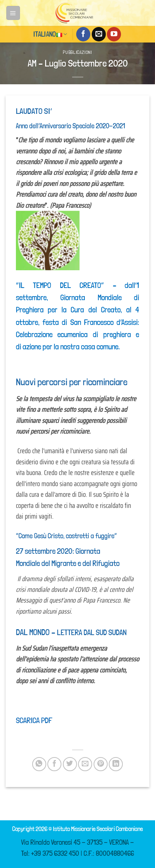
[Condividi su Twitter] (70, 764)
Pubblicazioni (77, 52)
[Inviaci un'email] (99, 34)
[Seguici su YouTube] (114, 34)
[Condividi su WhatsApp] (39, 764)
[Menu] (13, 13)
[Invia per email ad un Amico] (85, 764)
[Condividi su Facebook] (54, 764)
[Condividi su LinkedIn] (116, 764)
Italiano (50, 34)
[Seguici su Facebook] (83, 34)
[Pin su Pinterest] (101, 764)
